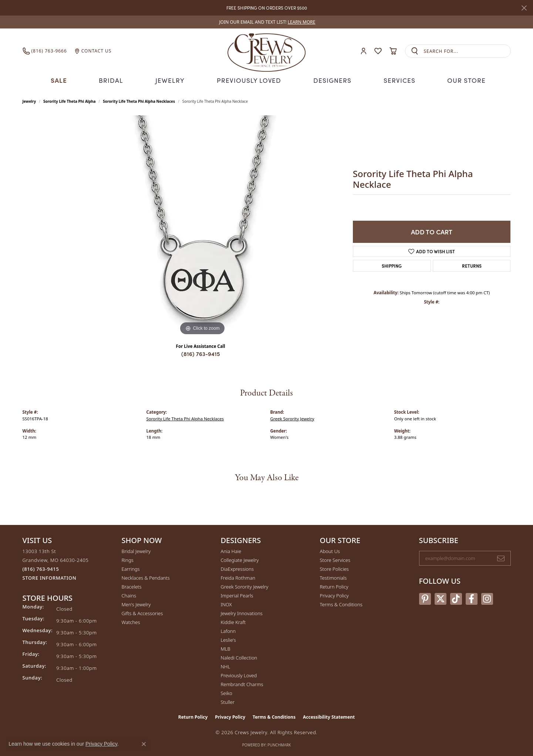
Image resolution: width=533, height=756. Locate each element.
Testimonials (333, 577)
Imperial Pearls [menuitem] (237, 595)
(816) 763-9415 (201, 353)
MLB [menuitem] (226, 648)
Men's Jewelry (136, 604)
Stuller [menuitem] (228, 701)
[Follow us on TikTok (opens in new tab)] (456, 598)
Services (396, 80)
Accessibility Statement (329, 716)
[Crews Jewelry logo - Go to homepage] (266, 51)
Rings (128, 559)
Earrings (131, 568)
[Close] (524, 8)
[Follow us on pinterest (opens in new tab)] (425, 598)
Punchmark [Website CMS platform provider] (279, 744)
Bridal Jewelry (136, 550)
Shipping (392, 265)
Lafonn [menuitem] (228, 630)
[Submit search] (415, 51)
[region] (202, 226)
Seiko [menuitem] (227, 692)
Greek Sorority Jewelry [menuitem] (245, 586)
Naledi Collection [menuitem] (239, 657)
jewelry (29, 101)
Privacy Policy (334, 595)
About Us (330, 550)
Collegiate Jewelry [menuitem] (240, 559)
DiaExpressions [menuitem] (237, 568)
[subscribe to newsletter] (501, 557)
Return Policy (334, 586)
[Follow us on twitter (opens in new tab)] (441, 598)
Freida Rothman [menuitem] (238, 577)
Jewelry (173, 80)
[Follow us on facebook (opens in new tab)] (472, 598)
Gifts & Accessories (142, 613)
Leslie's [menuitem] (228, 639)
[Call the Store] (41, 568)
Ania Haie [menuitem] (231, 550)
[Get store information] (50, 577)
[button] (364, 51)
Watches (131, 621)
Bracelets (132, 586)
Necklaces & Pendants (146, 577)
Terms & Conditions (341, 604)
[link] (267, 22)
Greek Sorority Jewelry (292, 418)
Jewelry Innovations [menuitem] (242, 613)
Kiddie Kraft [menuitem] (233, 621)
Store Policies (334, 568)
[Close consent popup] (144, 744)
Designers (330, 80)
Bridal (114, 80)
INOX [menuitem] (226, 604)
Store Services (335, 559)
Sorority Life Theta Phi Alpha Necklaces (139, 101)
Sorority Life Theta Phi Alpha (70, 101)
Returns (472, 265)
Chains (129, 595)
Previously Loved (249, 80)
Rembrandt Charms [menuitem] (242, 684)
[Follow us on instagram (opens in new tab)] (487, 598)
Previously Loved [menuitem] (239, 675)
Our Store (463, 80)
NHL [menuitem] (226, 666)
